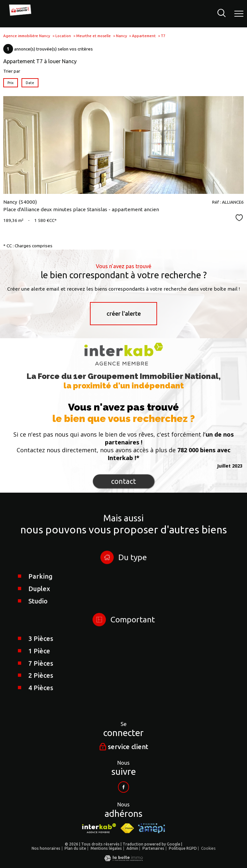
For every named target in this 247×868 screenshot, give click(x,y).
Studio (38, 638)
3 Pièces (41, 675)
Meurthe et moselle (94, 36)
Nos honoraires (46, 848)
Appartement (144, 36)
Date (30, 82)
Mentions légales (106, 848)
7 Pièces (41, 700)
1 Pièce (39, 688)
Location (63, 36)
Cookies (208, 848)
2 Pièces (41, 712)
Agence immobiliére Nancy (27, 36)
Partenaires (153, 848)
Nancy (122, 36)
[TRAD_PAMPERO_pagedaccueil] (21, 15)
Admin (132, 848)
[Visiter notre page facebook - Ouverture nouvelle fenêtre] (123, 787)
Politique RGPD (183, 848)
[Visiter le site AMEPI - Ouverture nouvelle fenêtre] (151, 828)
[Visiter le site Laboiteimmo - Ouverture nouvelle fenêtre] (123, 860)
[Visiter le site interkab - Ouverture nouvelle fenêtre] (99, 828)
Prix (11, 82)
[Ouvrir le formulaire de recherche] (222, 14)
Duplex (39, 625)
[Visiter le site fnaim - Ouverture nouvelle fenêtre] (127, 828)
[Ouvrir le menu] (239, 14)
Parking (40, 613)
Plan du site (75, 848)
